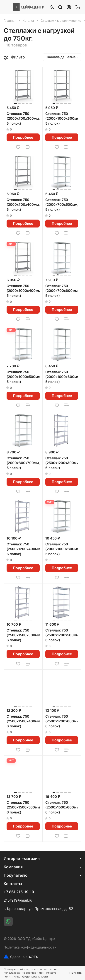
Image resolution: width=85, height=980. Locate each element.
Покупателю (16, 875)
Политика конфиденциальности (30, 947)
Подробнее (23, 137)
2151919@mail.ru (18, 900)
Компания (13, 867)
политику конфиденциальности (26, 976)
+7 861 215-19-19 (19, 892)
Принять (75, 973)
